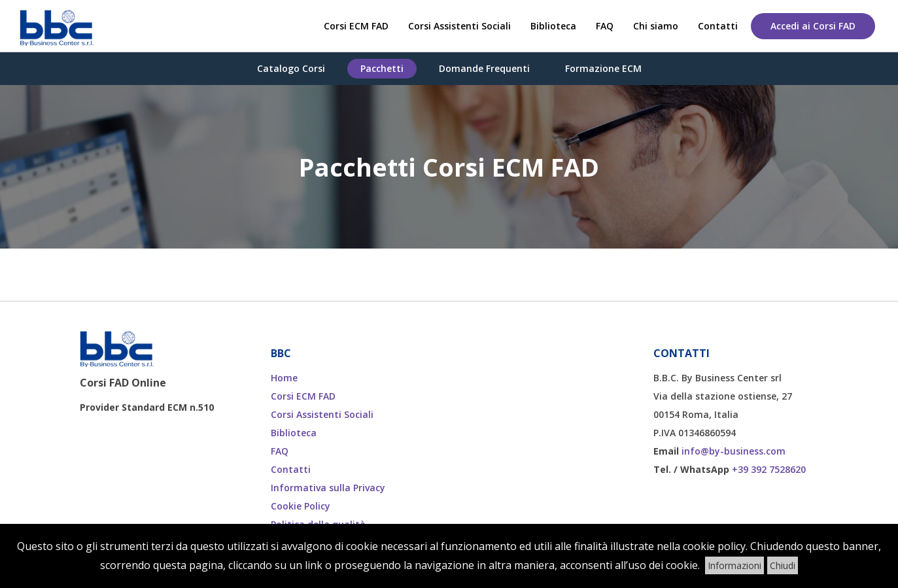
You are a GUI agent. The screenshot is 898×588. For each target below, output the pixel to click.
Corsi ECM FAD (356, 26)
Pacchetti (382, 68)
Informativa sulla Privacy (328, 488)
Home (284, 378)
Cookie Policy (301, 506)
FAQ (605, 26)
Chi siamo (656, 26)
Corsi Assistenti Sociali (459, 26)
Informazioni (734, 565)
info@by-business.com (734, 451)
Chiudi (783, 565)
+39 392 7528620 (769, 469)
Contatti (718, 26)
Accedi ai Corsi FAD (813, 26)
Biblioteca (553, 26)
